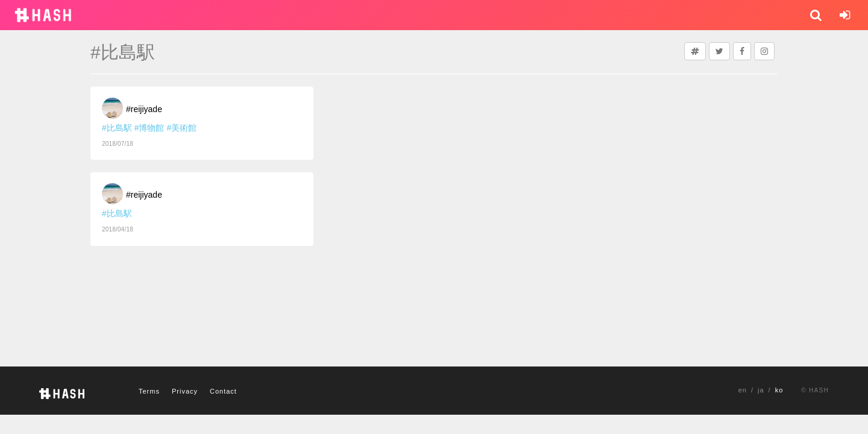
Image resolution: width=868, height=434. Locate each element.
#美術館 (181, 128)
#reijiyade (144, 109)
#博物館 (149, 128)
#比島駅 (117, 128)
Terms (149, 391)
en (743, 390)
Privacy (185, 391)
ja (761, 390)
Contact (223, 391)
